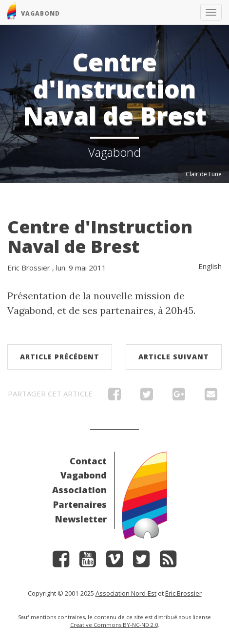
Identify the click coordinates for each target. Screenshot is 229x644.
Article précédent (60, 357)
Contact (88, 461)
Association (79, 490)
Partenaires (80, 504)
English (210, 266)
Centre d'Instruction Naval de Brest (100, 237)
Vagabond (84, 475)
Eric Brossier (29, 268)
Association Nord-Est (126, 593)
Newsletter (81, 519)
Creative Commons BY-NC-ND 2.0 (114, 625)
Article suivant (174, 357)
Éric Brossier (183, 593)
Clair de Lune (204, 174)
